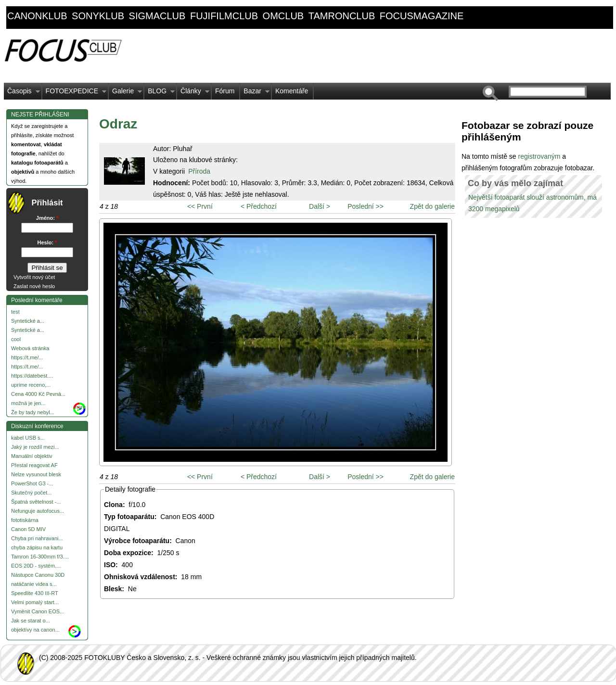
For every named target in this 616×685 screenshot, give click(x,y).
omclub (283, 16)
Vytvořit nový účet (34, 277)
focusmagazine (422, 16)
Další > (320, 206)
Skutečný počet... (31, 493)
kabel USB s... (28, 438)
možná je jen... (28, 403)
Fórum (225, 91)
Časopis (22, 93)
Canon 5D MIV (28, 529)
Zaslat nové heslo (34, 286)
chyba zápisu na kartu (37, 547)
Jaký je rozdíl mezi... (35, 447)
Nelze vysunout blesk (36, 474)
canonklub (37, 16)
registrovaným (540, 156)
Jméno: (47, 218)
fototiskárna (25, 520)
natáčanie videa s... (34, 584)
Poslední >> (366, 206)
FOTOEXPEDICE (74, 93)
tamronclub (342, 16)
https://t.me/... (27, 357)
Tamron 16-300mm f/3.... (40, 557)
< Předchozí (259, 206)
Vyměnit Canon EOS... (38, 611)
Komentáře (292, 91)
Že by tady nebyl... (33, 412)
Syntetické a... (28, 321)
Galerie (125, 93)
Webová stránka (30, 348)
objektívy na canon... (35, 630)
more (80, 407)
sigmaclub (157, 16)
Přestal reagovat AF (34, 465)
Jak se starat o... (31, 621)
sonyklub (98, 16)
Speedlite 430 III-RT (35, 593)
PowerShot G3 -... (32, 483)
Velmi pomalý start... (35, 602)
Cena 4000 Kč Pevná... (38, 394)
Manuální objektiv (32, 456)
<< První (200, 206)
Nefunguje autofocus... (38, 511)
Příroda (199, 171)
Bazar (255, 93)
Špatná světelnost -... (36, 502)
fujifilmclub (224, 16)
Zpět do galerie (432, 206)
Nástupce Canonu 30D (38, 575)
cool (16, 339)
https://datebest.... (32, 376)
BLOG (160, 93)
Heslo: (47, 242)
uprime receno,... (31, 385)
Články (193, 93)
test (15, 312)
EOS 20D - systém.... (36, 566)
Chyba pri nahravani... (37, 538)
